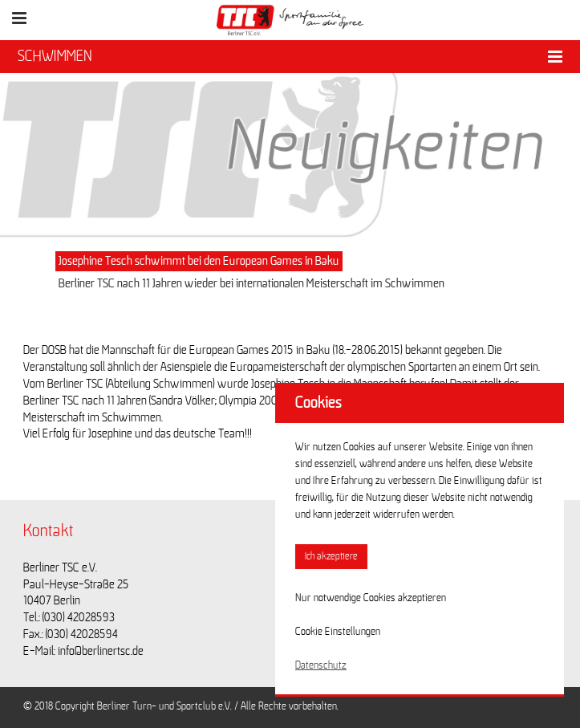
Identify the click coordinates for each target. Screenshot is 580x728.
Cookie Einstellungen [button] (338, 632)
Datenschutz (321, 665)
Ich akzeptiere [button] (331, 557)
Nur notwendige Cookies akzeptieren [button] (371, 598)
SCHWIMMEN (55, 56)
